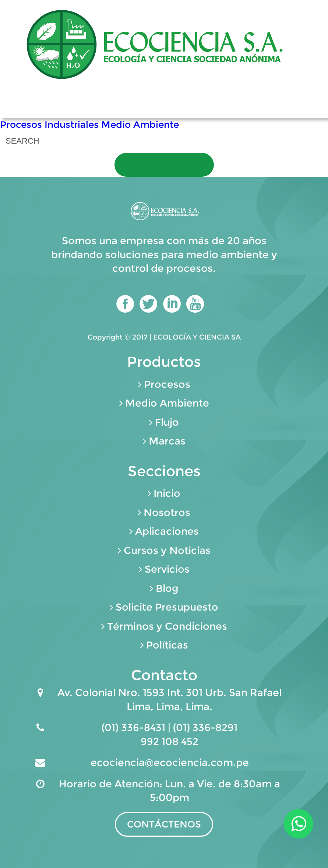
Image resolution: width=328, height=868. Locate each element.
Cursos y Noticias (167, 550)
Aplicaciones (167, 531)
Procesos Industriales (49, 124)
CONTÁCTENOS (164, 824)
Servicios (167, 569)
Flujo (167, 422)
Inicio (167, 493)
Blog (167, 588)
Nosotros (167, 512)
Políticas (167, 645)
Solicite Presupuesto (167, 607)
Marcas (167, 441)
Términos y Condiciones (167, 626)
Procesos (167, 384)
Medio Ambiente (140, 124)
